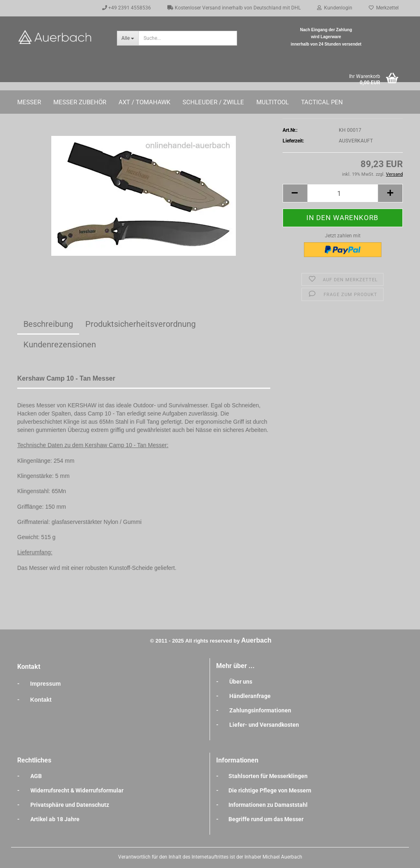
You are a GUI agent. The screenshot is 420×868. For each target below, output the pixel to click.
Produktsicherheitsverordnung (140, 324)
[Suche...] (128, 38)
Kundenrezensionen (60, 344)
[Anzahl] (343, 193)
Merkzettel (384, 8)
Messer (29, 102)
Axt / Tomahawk (144, 102)
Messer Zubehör (80, 102)
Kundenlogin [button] (335, 8)
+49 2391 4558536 (127, 8)
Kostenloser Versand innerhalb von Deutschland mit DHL (234, 8)
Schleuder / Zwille (213, 102)
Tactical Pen (322, 102)
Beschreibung (48, 324)
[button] (295, 193)
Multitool (273, 102)
